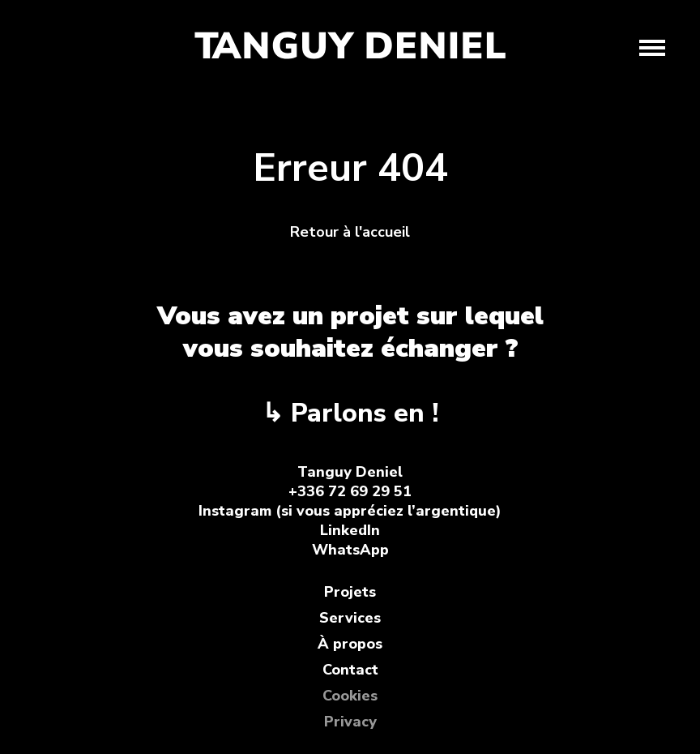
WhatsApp (350, 550)
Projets (350, 592)
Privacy (350, 722)
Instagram (235, 511)
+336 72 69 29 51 (350, 491)
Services (350, 618)
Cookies (350, 696)
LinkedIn (350, 530)
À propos (350, 644)
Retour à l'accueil (350, 232)
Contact (350, 670)
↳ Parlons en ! (350, 413)
